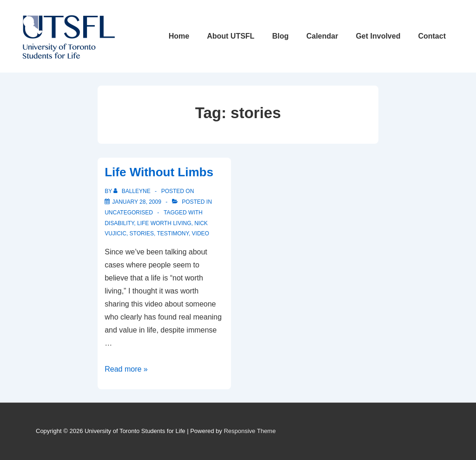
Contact (432, 36)
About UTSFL (231, 36)
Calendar (322, 36)
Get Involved (378, 36)
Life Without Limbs (159, 172)
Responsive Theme (250, 431)
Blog (280, 36)
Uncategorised (129, 213)
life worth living (164, 223)
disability (119, 223)
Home (179, 36)
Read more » (126, 369)
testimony (172, 233)
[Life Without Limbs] (137, 202)
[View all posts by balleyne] (133, 191)
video (201, 233)
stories (142, 233)
